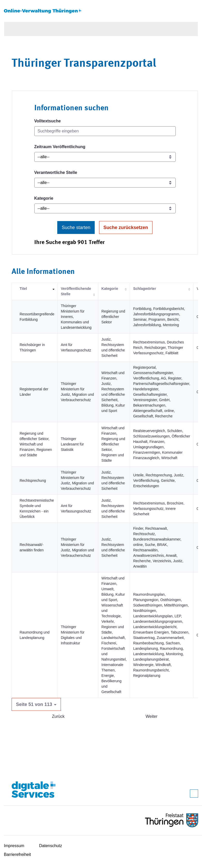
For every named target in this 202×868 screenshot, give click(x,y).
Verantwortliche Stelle (56, 172)
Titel (23, 289)
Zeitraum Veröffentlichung (60, 147)
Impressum (14, 846)
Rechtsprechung (33, 481)
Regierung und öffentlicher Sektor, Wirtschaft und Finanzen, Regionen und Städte (36, 444)
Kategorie (44, 198)
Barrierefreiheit (17, 854)
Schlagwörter (145, 289)
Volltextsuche (48, 121)
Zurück (58, 716)
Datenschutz (51, 846)
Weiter (151, 716)
